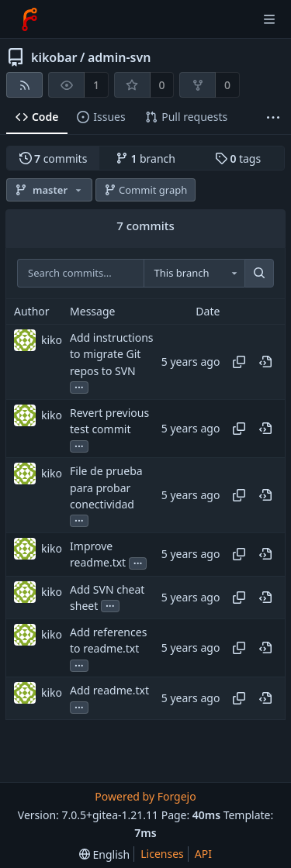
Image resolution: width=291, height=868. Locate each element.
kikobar (54, 57)
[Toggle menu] (269, 19)
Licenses (162, 854)
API (203, 854)
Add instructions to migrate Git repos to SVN (111, 354)
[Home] (29, 19)
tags (238, 158)
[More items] (273, 117)
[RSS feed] (24, 85)
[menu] (104, 854)
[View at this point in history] (265, 362)
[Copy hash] (239, 362)
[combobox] (194, 274)
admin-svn (119, 57)
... (79, 386)
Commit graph (146, 190)
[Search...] (259, 274)
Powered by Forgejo (145, 796)
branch (145, 158)
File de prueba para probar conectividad (106, 488)
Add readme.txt (109, 691)
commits (54, 158)
